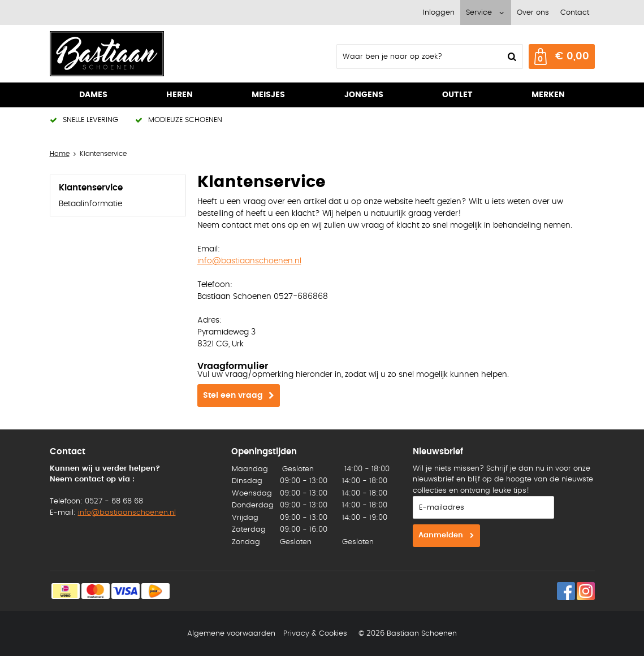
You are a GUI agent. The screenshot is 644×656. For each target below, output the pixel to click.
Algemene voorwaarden (231, 634)
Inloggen (439, 13)
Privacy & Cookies (315, 634)
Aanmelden (441, 535)
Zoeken (511, 57)
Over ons (533, 13)
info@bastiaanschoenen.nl (249, 261)
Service (479, 13)
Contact (575, 13)
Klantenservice (91, 188)
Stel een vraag (233, 396)
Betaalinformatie (90, 204)
